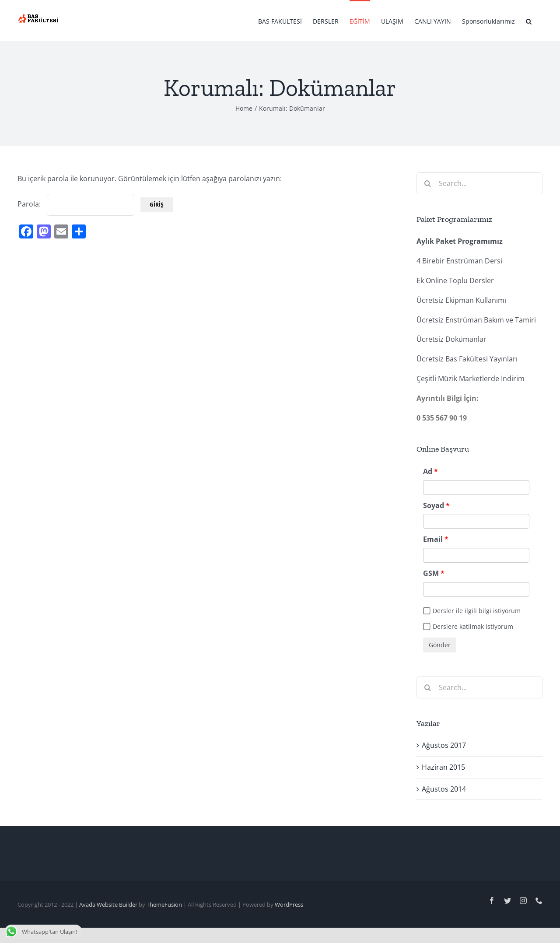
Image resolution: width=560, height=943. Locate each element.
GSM (431, 573)
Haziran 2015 (443, 767)
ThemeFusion (164, 904)
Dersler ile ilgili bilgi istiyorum (477, 611)
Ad (428, 471)
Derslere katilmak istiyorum (473, 626)
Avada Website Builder (108, 904)
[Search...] (479, 183)
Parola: (76, 204)
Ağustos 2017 (444, 745)
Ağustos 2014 (444, 789)
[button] (529, 21)
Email (433, 539)
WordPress (289, 904)
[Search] (427, 183)
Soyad (434, 505)
